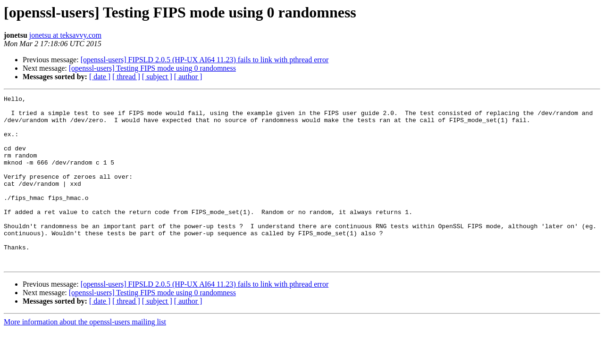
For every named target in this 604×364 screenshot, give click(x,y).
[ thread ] (126, 77)
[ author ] (188, 77)
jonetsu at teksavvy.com (65, 35)
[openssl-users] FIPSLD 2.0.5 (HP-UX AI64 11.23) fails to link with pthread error (205, 60)
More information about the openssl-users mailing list (85, 356)
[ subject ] (157, 77)
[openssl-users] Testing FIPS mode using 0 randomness (152, 68)
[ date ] (100, 77)
